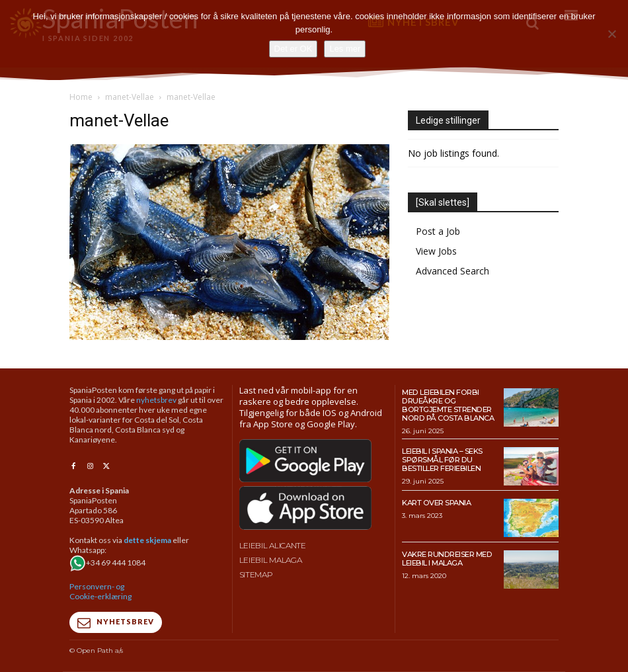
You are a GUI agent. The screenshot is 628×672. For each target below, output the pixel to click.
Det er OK (294, 49)
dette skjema (147, 540)
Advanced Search (452, 271)
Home (81, 97)
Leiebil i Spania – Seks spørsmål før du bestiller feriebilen (442, 459)
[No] (611, 34)
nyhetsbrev (156, 400)
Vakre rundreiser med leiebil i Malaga (446, 558)
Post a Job (438, 231)
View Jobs (436, 251)
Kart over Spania (436, 502)
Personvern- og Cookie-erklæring (100, 591)
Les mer (345, 49)
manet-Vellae (130, 97)
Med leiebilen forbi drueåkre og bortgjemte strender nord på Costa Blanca (447, 405)
